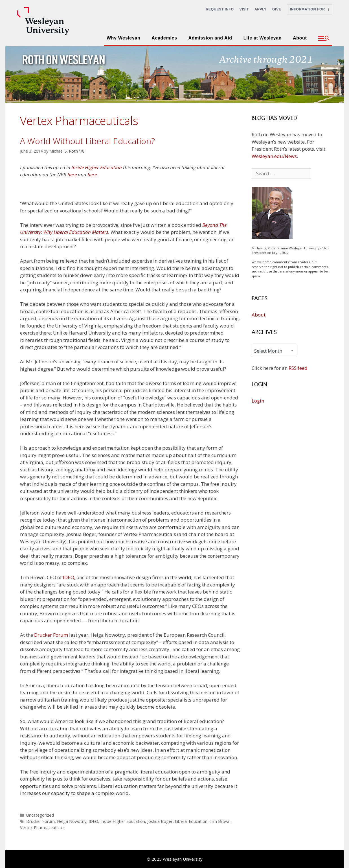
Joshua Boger (160, 821)
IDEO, (69, 577)
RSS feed (298, 368)
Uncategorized (40, 815)
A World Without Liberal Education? (87, 141)
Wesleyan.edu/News (274, 156)
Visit (244, 9)
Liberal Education (191, 821)
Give (277, 9)
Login (258, 401)
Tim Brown (220, 821)
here (72, 174)
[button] (324, 39)
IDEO (93, 821)
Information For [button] (310, 9)
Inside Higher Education (97, 167)
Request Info (220, 9)
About (300, 38)
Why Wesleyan (123, 38)
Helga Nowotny (72, 821)
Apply (261, 9)
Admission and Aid (210, 38)
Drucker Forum (51, 635)
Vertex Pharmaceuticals (42, 828)
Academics (164, 38)
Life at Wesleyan (263, 38)
